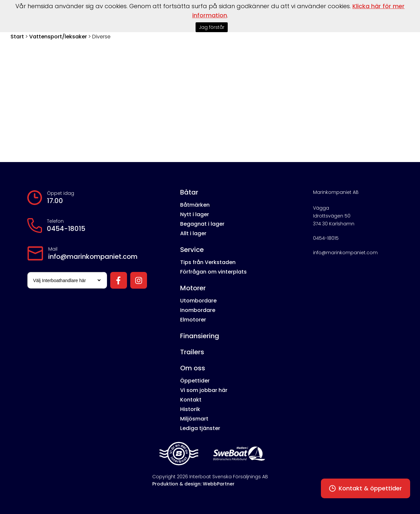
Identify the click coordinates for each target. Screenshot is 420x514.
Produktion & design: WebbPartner (193, 484)
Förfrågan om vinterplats (213, 272)
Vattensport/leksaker (58, 37)
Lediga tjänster (200, 428)
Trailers (192, 352)
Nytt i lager (195, 214)
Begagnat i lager (202, 224)
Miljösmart (194, 419)
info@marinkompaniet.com (93, 257)
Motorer (193, 288)
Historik (190, 409)
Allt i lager (193, 233)
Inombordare (198, 310)
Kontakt (191, 400)
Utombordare (198, 301)
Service (192, 250)
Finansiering (200, 336)
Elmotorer (193, 320)
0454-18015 (66, 229)
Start (17, 37)
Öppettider (195, 381)
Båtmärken (195, 205)
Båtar (189, 192)
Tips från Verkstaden (208, 262)
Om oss (193, 368)
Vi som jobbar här (204, 390)
